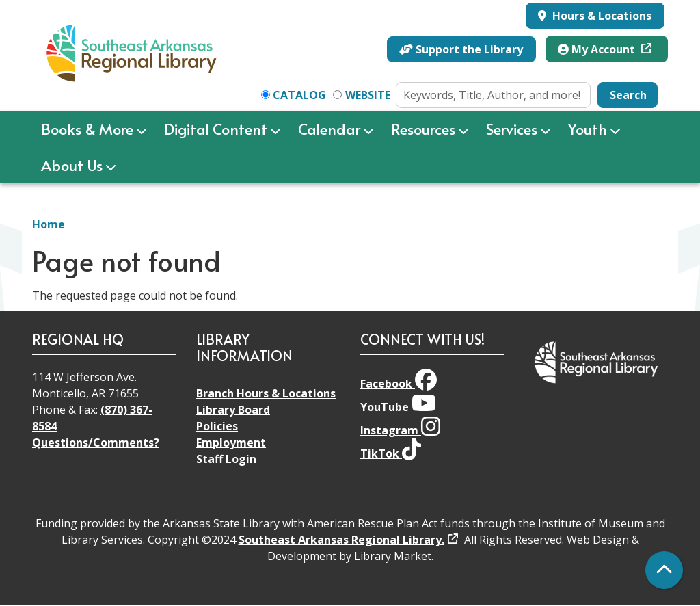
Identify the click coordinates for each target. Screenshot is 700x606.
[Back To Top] (664, 570)
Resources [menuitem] (423, 129)
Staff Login (226, 459)
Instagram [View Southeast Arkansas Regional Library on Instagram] (400, 430)
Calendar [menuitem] (329, 129)
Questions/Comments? (96, 443)
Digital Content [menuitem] (216, 129)
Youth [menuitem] (588, 129)
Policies (217, 426)
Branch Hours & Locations (266, 393)
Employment (231, 443)
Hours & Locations (601, 16)
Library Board (233, 410)
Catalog (299, 95)
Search (628, 95)
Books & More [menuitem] (87, 129)
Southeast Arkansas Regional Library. (341, 540)
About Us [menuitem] (72, 165)
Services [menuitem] (512, 129)
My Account (598, 49)
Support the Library (461, 49)
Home (49, 224)
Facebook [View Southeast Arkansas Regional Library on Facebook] (399, 384)
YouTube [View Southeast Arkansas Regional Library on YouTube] (398, 407)
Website (368, 95)
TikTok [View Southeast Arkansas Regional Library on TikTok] (391, 453)
